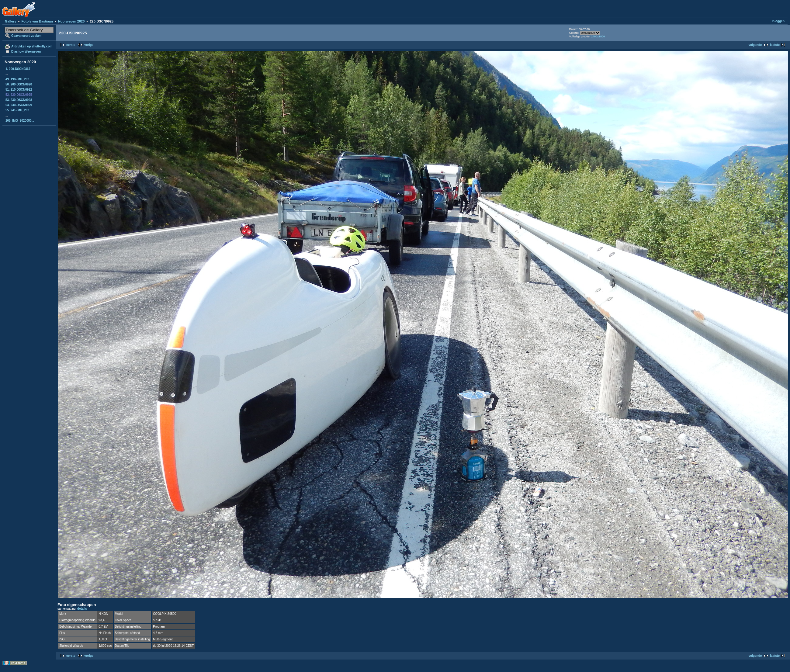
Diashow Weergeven (26, 52)
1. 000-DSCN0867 (18, 69)
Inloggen (778, 21)
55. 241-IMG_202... (19, 110)
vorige (89, 45)
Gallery (10, 21)
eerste (71, 45)
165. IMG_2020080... (20, 121)
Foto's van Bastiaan (37, 21)
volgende (755, 45)
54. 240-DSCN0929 (19, 105)
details (82, 609)
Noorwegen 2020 (71, 21)
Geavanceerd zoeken (26, 36)
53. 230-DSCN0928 (19, 100)
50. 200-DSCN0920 (19, 84)
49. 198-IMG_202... (19, 79)
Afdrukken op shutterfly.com (32, 46)
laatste (775, 45)
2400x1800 (598, 36)
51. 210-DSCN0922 (19, 90)
